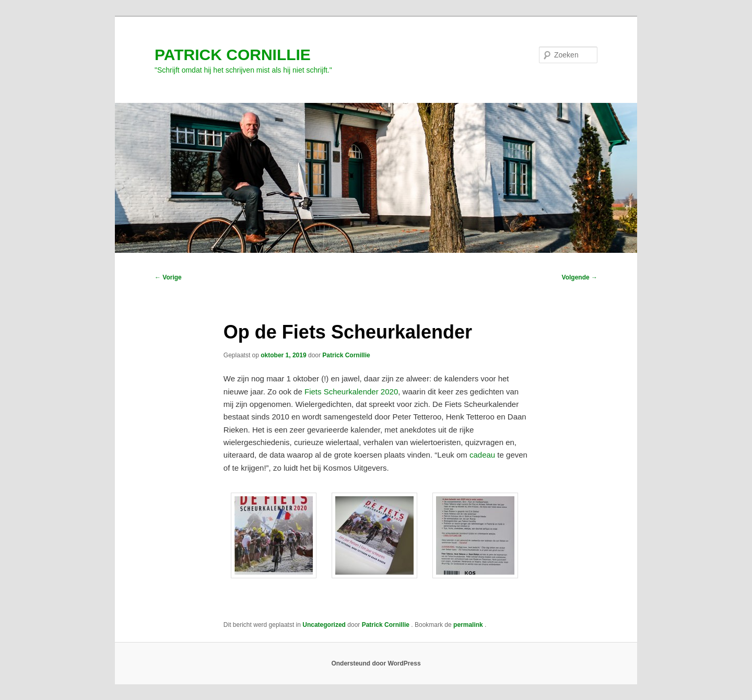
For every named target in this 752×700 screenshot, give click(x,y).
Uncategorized (324, 625)
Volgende (580, 277)
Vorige (168, 277)
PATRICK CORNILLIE (233, 55)
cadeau (482, 455)
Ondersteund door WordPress (376, 663)
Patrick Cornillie (346, 355)
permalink (469, 625)
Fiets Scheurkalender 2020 (351, 392)
